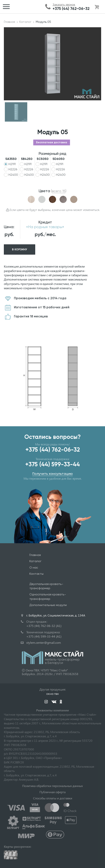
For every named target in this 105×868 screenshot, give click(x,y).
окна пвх (52, 694)
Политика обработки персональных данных (52, 786)
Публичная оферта (52, 792)
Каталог (25, 22)
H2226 (13, 169)
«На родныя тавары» (45, 227)
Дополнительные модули (48, 605)
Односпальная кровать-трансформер (48, 596)
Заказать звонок (64, 4)
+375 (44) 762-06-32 (71, 9)
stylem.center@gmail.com (44, 642)
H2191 (12, 164)
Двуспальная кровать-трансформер (46, 586)
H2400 (13, 175)
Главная (9, 22)
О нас (34, 567)
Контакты (36, 574)
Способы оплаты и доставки (53, 798)
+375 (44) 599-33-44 (52, 464)
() (59, 191)
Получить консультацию (52, 474)
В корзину (20, 249)
